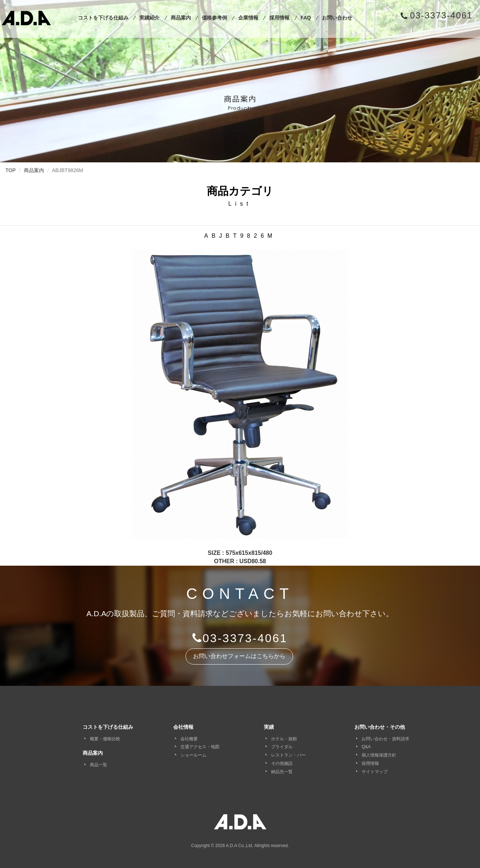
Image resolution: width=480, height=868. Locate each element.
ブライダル (282, 747)
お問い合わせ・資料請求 (385, 739)
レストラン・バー (288, 755)
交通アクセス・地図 (200, 747)
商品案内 (181, 18)
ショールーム (193, 755)
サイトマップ (375, 772)
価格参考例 (214, 18)
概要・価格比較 (105, 739)
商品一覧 (99, 765)
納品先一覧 (282, 772)
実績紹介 (149, 18)
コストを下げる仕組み (103, 18)
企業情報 (248, 18)
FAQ (306, 18)
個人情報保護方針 (379, 755)
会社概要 (189, 739)
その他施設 (282, 763)
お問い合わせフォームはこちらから (239, 656)
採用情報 (279, 18)
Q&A (366, 747)
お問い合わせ (337, 18)
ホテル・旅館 (284, 739)
